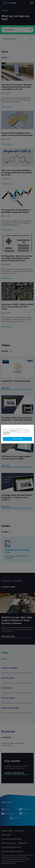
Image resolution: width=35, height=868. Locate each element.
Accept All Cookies (17, 439)
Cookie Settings (7, 432)
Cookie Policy (14, 431)
